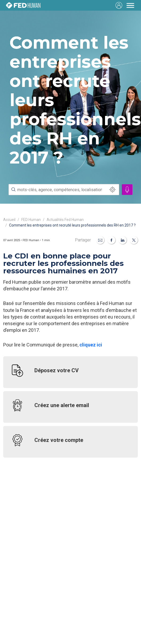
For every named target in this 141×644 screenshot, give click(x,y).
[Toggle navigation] (130, 5)
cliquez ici (91, 345)
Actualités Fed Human (65, 220)
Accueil (9, 220)
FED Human (31, 220)
